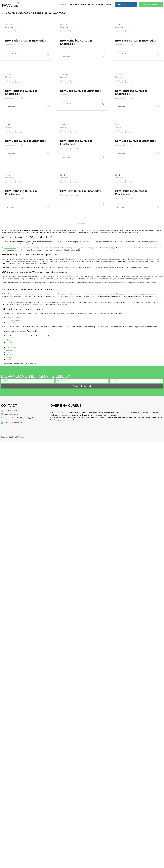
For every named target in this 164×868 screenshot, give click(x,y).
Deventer (9, 345)
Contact (109, 4)
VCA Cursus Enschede (70, 277)
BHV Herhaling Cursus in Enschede (76, 42)
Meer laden (83, 223)
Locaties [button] (62, 4)
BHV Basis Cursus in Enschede (25, 41)
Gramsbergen (11, 347)
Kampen (9, 352)
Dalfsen (9, 342)
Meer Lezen (12, 54)
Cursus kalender (87, 4)
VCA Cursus (11, 323)
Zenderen (10, 357)
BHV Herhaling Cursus (14, 320)
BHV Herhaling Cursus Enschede (84, 259)
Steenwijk (10, 355)
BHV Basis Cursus (10, 248)
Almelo (9, 340)
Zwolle (9, 360)
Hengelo (9, 350)
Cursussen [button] (74, 4)
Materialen (100, 4)
